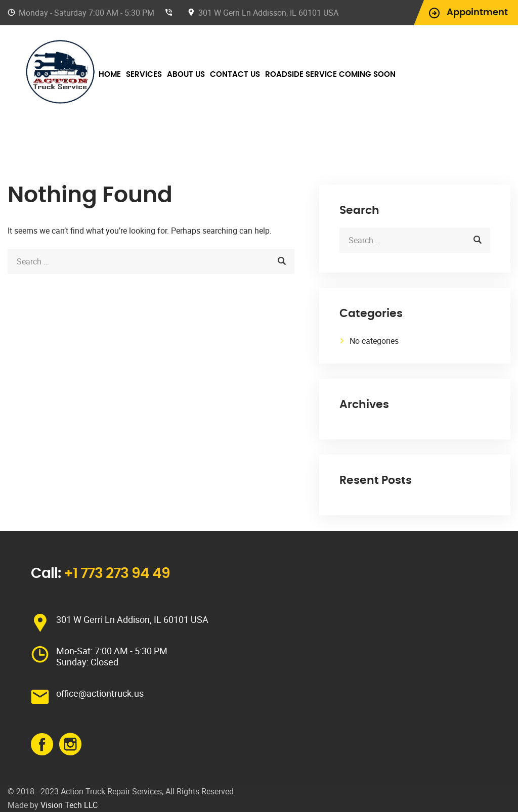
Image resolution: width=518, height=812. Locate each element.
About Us (186, 75)
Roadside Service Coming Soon (330, 75)
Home (110, 75)
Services (144, 75)
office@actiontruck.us (100, 693)
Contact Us (235, 75)
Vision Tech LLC (69, 805)
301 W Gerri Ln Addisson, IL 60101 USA (268, 13)
